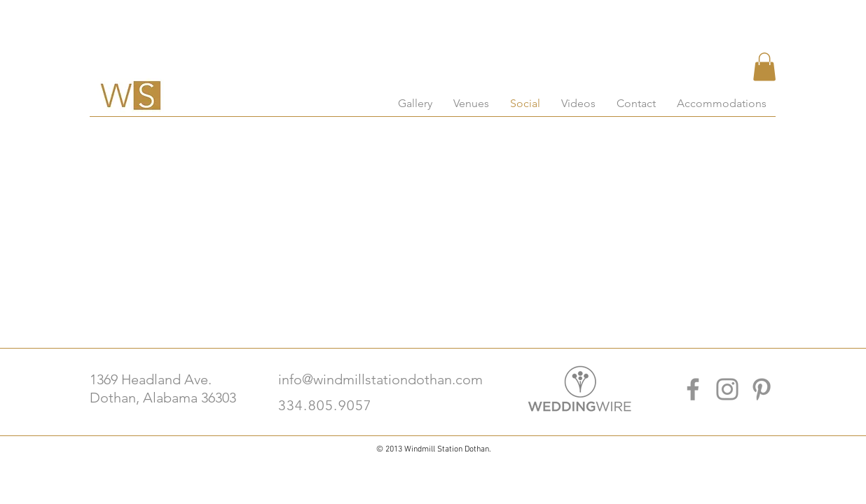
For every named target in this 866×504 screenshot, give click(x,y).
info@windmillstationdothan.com (380, 379)
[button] (764, 67)
